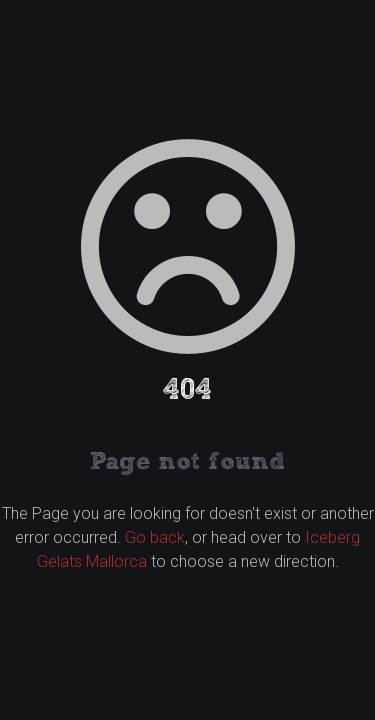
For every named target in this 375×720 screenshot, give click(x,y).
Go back (155, 537)
